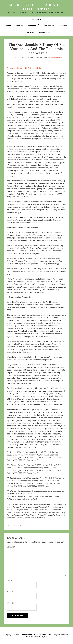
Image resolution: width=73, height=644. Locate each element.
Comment (11, 547)
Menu (38, 19)
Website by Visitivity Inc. (37, 637)
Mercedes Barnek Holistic (36, 7)
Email (10, 592)
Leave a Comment (57, 57)
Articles (19, 525)
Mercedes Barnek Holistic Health (37, 635)
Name (10, 580)
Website (10, 603)
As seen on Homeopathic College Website (24, 68)
